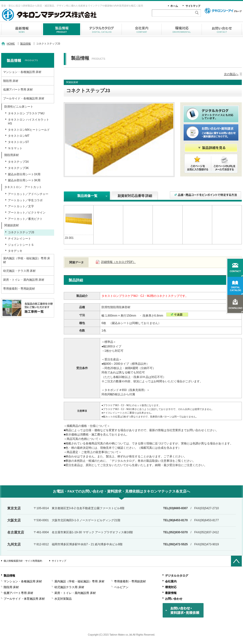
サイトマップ (59, 561)
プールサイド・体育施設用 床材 (24, 599)
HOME (11, 44)
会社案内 (142, 29)
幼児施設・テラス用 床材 (19, 271)
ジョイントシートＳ (21, 245)
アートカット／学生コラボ (25, 200)
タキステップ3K (18, 168)
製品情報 (61, 29)
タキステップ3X (18, 162)
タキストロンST (18, 142)
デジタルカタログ (102, 29)
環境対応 (182, 29)
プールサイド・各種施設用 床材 (24, 98)
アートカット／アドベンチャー (28, 194)
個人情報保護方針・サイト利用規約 (23, 561)
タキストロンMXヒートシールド (29, 130)
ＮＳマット (15, 148)
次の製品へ (231, 74)
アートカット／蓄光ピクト (25, 219)
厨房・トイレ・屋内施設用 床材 (24, 280)
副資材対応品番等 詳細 (135, 196)
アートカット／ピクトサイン (27, 213)
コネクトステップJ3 (21, 232)
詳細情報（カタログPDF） (118, 262)
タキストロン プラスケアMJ (26, 113)
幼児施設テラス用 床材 (69, 587)
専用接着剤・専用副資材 (19, 289)
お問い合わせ (222, 29)
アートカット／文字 (21, 206)
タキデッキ (15, 251)
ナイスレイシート (19, 239)
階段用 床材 (11, 81)
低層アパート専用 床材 (18, 90)
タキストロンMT (19, 136)
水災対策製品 (63, 599)
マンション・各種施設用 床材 (22, 72)
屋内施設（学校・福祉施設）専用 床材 (27, 260)
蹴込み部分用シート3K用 (24, 180)
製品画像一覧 (87, 196)
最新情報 (21, 29)
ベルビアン (121, 587)
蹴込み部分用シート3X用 (24, 174)
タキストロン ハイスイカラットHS (29, 122)
